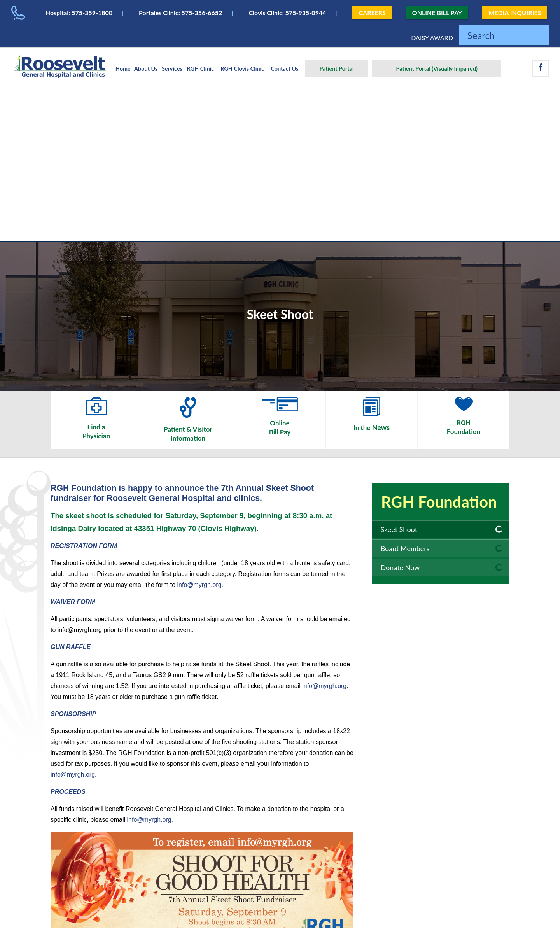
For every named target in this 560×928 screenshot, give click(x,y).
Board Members (405, 548)
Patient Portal (336, 69)
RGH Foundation (439, 502)
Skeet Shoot (399, 529)
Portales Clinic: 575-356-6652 (180, 13)
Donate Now (400, 567)
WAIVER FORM (73, 602)
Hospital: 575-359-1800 (79, 13)
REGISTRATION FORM (84, 546)
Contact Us (284, 69)
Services (172, 69)
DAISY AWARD (432, 38)
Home (123, 69)
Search (481, 35)
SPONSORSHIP (73, 714)
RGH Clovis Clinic (242, 69)
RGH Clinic (201, 69)
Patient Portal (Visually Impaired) (437, 69)
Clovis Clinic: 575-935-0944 (287, 13)
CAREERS (372, 13)
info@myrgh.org (199, 585)
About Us (146, 69)
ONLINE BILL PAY (437, 13)
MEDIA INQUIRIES (515, 13)
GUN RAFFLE (71, 647)
